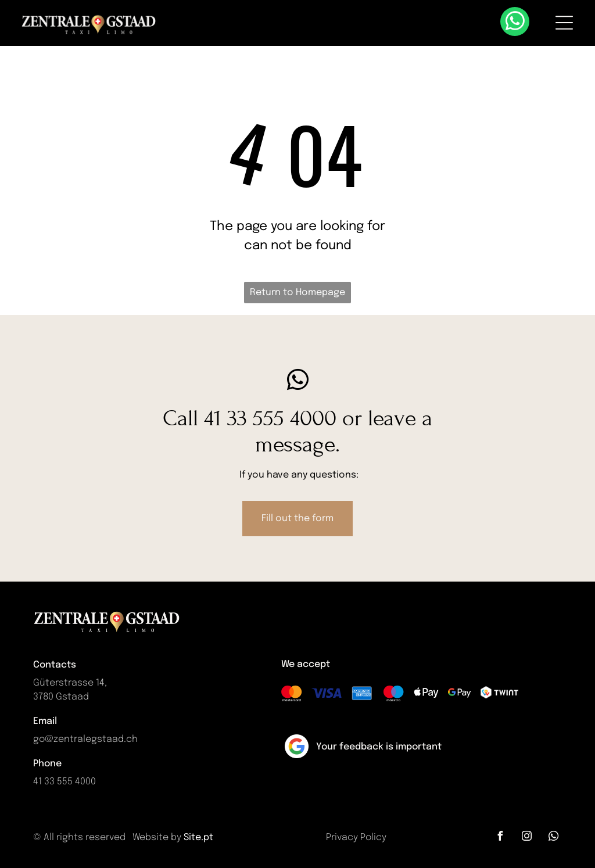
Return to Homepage (297, 293)
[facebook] (500, 837)
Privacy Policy (356, 837)
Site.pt (198, 837)
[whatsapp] (515, 23)
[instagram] (527, 837)
